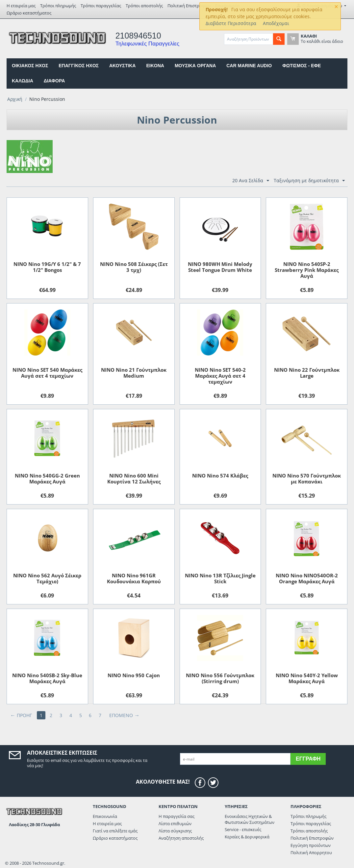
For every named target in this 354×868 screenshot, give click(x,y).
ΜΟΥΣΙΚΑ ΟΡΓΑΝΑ (195, 66)
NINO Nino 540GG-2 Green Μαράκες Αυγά (47, 478)
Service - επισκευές (243, 829)
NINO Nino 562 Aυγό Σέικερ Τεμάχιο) (47, 578)
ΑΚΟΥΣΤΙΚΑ (122, 66)
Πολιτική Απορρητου (311, 853)
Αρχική (15, 99)
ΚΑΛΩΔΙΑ (23, 81)
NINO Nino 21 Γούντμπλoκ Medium (134, 373)
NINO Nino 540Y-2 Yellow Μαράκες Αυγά (307, 678)
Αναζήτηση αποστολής (181, 838)
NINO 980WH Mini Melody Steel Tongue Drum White (220, 267)
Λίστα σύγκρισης (175, 831)
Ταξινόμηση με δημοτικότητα (309, 181)
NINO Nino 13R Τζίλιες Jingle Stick (220, 578)
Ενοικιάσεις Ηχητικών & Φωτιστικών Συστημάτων (250, 819)
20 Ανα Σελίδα (251, 181)
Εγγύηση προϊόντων (311, 845)
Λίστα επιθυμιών (175, 824)
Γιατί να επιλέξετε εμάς (115, 831)
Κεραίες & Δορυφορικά (247, 837)
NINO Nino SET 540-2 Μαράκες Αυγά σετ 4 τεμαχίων (220, 376)
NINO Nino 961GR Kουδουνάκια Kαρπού (134, 578)
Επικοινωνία (105, 816)
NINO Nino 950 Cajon (134, 675)
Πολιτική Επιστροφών (189, 6)
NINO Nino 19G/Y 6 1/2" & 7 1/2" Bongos (47, 267)
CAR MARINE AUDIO (249, 66)
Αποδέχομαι (276, 23)
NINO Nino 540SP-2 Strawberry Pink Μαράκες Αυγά (307, 270)
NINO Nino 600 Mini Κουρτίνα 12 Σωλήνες (134, 478)
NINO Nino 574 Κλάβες (220, 476)
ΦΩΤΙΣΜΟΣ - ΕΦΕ (302, 66)
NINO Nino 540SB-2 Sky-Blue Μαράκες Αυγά (47, 678)
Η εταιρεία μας (21, 6)
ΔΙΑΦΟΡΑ (54, 81)
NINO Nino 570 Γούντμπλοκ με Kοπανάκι (307, 478)
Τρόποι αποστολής (144, 6)
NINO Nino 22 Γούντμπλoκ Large (307, 373)
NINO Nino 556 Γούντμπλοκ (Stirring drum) (220, 678)
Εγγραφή (308, 759)
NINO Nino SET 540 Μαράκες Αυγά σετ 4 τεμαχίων (47, 373)
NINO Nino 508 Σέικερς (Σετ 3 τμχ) (134, 267)
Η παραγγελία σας (177, 816)
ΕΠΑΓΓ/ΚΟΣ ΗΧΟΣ (79, 66)
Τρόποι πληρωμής (58, 6)
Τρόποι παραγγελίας (101, 6)
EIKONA (155, 66)
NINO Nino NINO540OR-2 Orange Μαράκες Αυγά (307, 578)
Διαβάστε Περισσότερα (231, 23)
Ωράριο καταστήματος (29, 13)
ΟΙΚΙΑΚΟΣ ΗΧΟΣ (30, 66)
